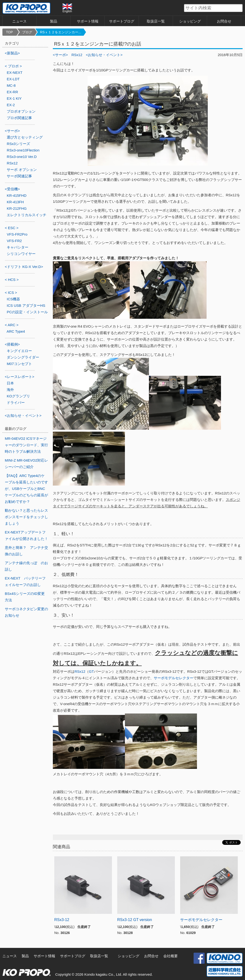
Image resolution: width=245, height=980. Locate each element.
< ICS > (11, 293)
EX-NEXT (15, 72)
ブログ (27, 32)
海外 (10, 390)
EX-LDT (13, 79)
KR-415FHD (17, 195)
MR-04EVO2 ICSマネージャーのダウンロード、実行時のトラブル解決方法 (26, 445)
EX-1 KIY (14, 98)
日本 (10, 383)
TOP (9, 32)
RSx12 (77, 55)
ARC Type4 (16, 331)
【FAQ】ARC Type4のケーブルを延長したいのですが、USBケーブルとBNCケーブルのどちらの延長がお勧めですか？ (26, 489)
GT (91, 671)
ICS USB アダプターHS (26, 305)
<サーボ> (60, 55)
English (67, 8)
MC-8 (11, 85)
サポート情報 (88, 21)
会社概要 (171, 956)
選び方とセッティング (25, 137)
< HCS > (12, 280)
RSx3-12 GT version (135, 920)
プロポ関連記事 (19, 118)
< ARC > (12, 325)
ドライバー (16, 403)
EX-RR (12, 92)
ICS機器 (13, 299)
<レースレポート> (20, 377)
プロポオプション (21, 111)
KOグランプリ (18, 396)
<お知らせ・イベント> (104, 55)
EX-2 (11, 105)
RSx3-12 (62, 920)
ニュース (19, 21)
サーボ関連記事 (19, 176)
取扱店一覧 (156, 21)
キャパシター (18, 247)
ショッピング (190, 21)
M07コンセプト (19, 364)
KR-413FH (15, 202)
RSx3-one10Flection (23, 150)
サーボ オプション (22, 170)
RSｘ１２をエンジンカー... (61, 32)
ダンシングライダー (23, 357)
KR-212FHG (17, 208)
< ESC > (12, 228)
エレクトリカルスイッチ (27, 215)
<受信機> (12, 189)
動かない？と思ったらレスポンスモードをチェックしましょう (26, 517)
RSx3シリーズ (18, 144)
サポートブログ (122, 21)
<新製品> (12, 53)
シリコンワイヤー (21, 254)
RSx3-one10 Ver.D (22, 157)
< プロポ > (13, 66)
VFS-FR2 (14, 241)
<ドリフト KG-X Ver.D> (24, 267)
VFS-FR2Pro (17, 234)
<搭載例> (12, 344)
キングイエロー (19, 351)
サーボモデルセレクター (174, 678)
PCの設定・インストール (27, 312)
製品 (54, 21)
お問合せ (224, 21)
